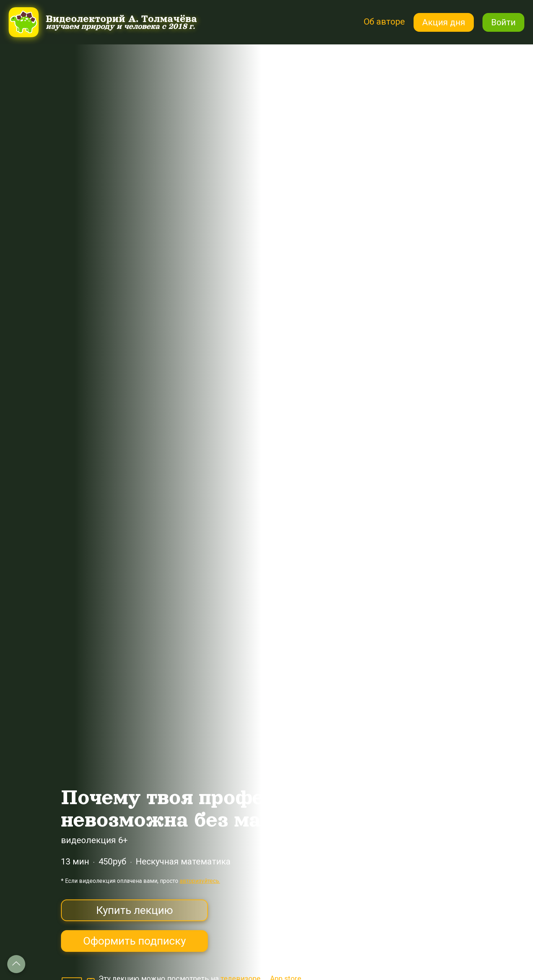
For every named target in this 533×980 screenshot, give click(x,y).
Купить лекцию (134, 910)
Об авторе (384, 22)
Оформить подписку (134, 941)
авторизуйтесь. (200, 881)
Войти (503, 22)
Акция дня (444, 22)
